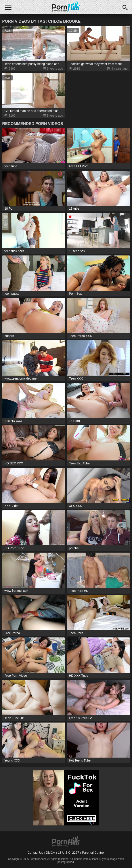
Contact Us (35, 853)
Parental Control (93, 853)
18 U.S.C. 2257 (69, 853)
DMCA (50, 853)
